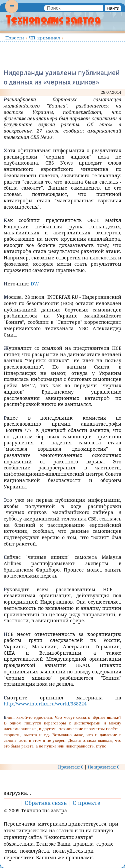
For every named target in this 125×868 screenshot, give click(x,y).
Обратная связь (46, 803)
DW (35, 284)
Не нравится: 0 (103, 767)
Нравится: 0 (71, 767)
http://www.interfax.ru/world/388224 (45, 704)
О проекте (86, 803)
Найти (113, 8)
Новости (15, 38)
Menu (12, 12)
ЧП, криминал (44, 38)
